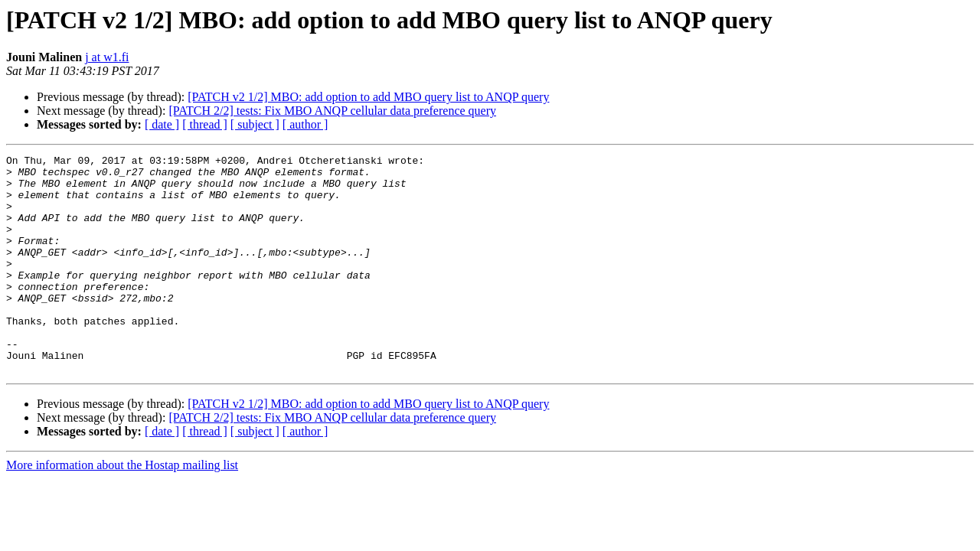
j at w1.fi (107, 57)
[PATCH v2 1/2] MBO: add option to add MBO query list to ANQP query (368, 97)
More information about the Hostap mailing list (122, 509)
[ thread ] (205, 124)
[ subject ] (255, 124)
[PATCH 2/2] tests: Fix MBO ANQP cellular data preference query (332, 111)
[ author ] (305, 124)
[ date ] (162, 124)
